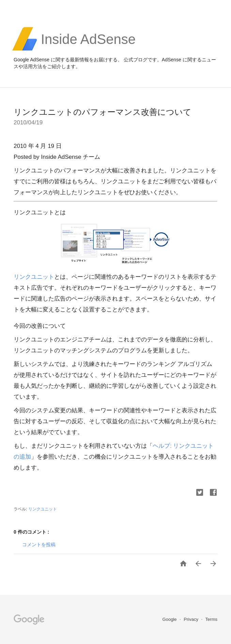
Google (170, 619)
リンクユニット (34, 277)
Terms (211, 619)
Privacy (191, 619)
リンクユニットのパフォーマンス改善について (103, 112)
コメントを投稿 (39, 545)
